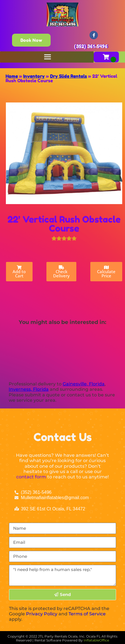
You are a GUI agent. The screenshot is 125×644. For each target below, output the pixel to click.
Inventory (34, 76)
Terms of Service (87, 614)
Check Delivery (61, 272)
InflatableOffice (96, 640)
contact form (31, 477)
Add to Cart (19, 272)
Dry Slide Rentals (69, 76)
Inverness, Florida (29, 389)
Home (12, 76)
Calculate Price (106, 272)
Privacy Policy (42, 614)
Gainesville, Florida (84, 384)
